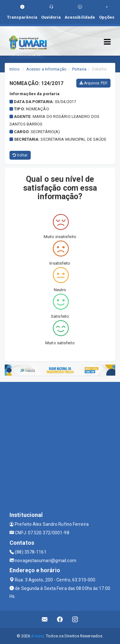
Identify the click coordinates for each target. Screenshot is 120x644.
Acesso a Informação (46, 69)
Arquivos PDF (93, 83)
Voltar (20, 155)
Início (15, 69)
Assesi (38, 636)
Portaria (79, 69)
